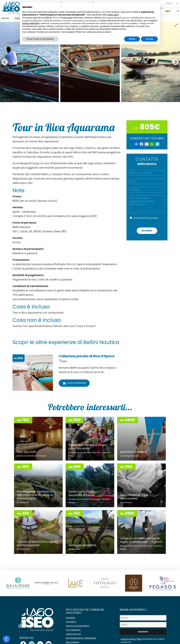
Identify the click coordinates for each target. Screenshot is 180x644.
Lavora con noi (73, 634)
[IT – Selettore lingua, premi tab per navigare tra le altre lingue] (172, 11)
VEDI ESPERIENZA (74, 383)
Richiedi (147, 231)
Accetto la (146, 218)
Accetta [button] (149, 39)
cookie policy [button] (113, 15)
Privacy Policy (152, 218)
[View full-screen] (176, 25)
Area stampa (73, 642)
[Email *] (143, 625)
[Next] (175, 62)
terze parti (67, 18)
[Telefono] (147, 190)
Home (5, 18)
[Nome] (143, 618)
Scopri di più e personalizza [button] (40, 39)
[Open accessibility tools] (6, 639)
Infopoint (70, 618)
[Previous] (5, 62)
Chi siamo (71, 622)
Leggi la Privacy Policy (131, 639)
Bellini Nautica (147, 164)
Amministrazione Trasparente (81, 638)
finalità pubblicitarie (31, 23)
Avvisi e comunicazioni (77, 626)
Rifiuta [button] (132, 39)
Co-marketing (73, 630)
